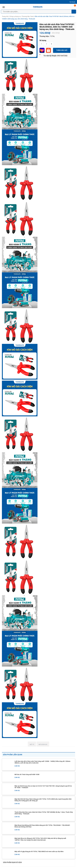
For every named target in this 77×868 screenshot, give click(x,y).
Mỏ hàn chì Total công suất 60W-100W (27, 774)
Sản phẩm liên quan (13, 755)
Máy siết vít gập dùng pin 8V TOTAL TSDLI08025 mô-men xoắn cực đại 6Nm (39, 851)
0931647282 (62, 56)
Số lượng (43, 40)
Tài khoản (72, 2)
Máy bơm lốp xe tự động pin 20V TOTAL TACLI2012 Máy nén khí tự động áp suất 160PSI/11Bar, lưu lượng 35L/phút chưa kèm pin (40, 839)
